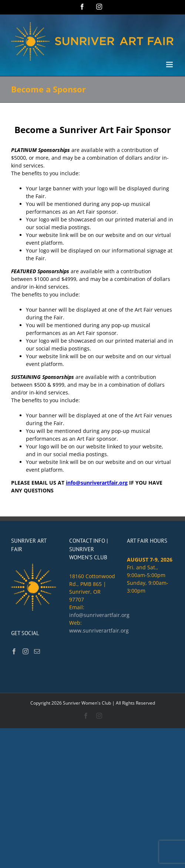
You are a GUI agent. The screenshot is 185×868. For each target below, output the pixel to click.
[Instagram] (26, 651)
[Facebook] (14, 651)
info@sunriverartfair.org (97, 483)
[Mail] (37, 651)
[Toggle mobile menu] (170, 65)
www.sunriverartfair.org (99, 630)
